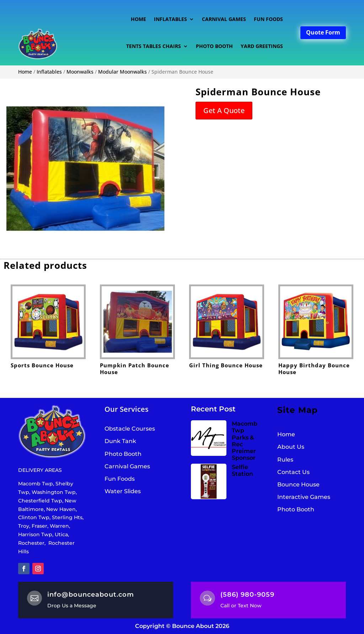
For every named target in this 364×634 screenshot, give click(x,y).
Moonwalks (80, 72)
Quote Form (323, 32)
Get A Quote (224, 110)
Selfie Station (242, 470)
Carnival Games (224, 19)
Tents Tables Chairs (154, 46)
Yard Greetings (262, 46)
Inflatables (170, 19)
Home (138, 19)
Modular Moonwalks (122, 72)
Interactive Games (304, 497)
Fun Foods (268, 19)
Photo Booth (214, 46)
